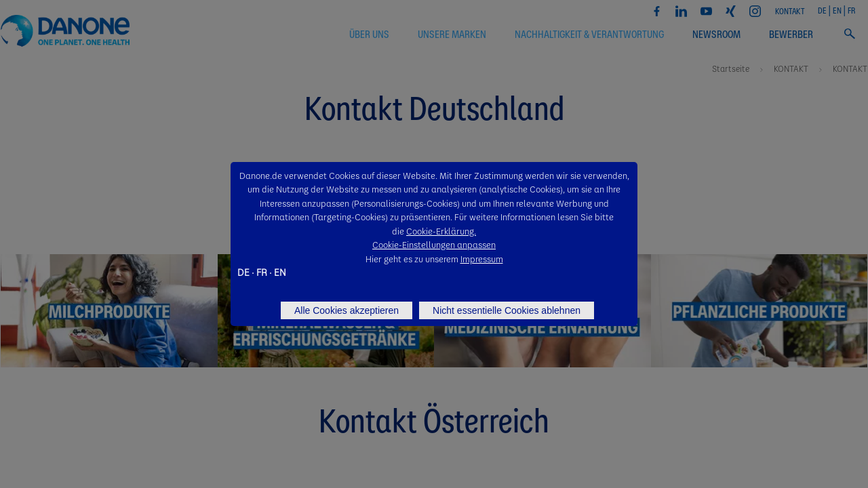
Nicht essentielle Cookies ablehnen (507, 310)
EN (280, 272)
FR (262, 272)
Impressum (482, 259)
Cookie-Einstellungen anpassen (434, 244)
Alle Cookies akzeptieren (347, 310)
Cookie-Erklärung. (441, 231)
